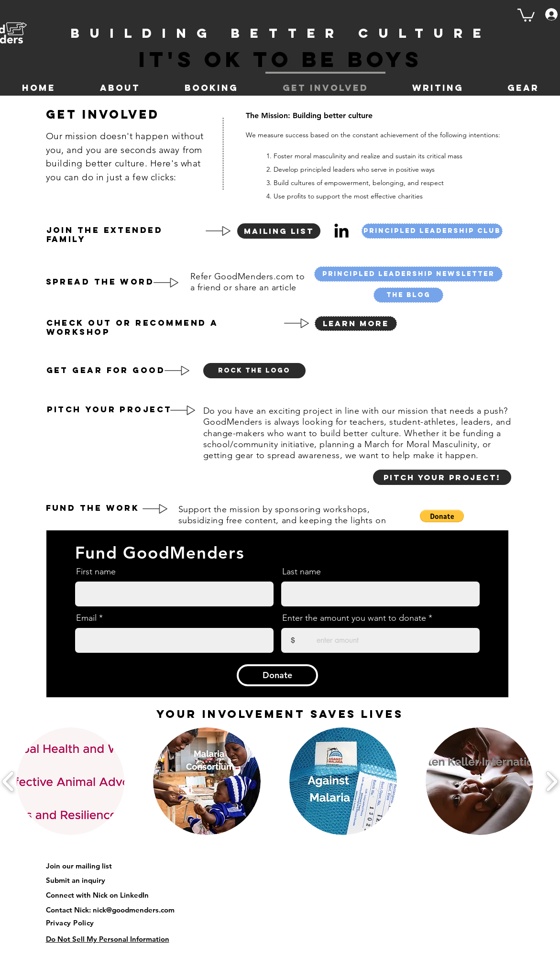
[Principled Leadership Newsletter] (408, 274)
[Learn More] (356, 324)
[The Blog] (408, 295)
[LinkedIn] (341, 231)
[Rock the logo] (254, 371)
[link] (526, 14)
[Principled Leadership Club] (432, 231)
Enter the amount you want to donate (354, 618)
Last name (302, 571)
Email (86, 618)
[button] (279, 231)
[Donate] (277, 675)
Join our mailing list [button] (79, 866)
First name (96, 571)
